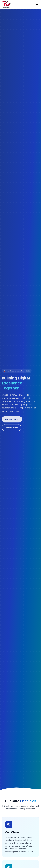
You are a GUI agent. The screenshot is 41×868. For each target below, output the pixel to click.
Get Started (12, 420)
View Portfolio (12, 428)
